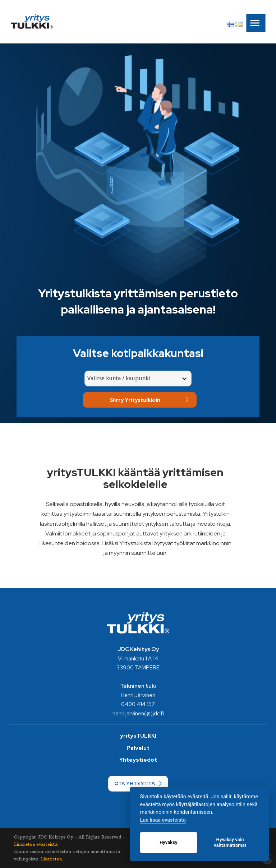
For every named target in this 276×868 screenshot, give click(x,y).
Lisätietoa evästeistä (36, 844)
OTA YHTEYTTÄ (135, 783)
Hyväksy (168, 842)
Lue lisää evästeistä (163, 820)
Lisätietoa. (52, 859)
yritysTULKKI (138, 736)
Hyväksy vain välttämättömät (230, 842)
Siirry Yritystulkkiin (135, 400)
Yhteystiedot (138, 760)
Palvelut (138, 748)
